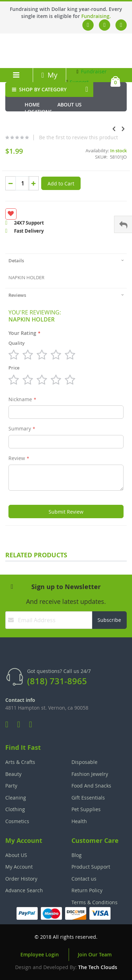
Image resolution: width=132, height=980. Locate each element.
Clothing (15, 809)
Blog (77, 855)
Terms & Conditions (95, 902)
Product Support (91, 867)
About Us (70, 105)
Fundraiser (92, 71)
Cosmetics (17, 821)
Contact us (84, 879)
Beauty (13, 774)
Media (73, 119)
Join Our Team (95, 954)
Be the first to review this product (78, 137)
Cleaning (16, 798)
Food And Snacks (91, 786)
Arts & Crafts (20, 762)
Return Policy (87, 890)
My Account (49, 80)
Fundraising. (96, 16)
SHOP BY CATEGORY (39, 89)
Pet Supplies (86, 809)
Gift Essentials (88, 798)
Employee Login (40, 954)
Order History (21, 879)
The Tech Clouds (98, 967)
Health (79, 821)
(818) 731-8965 (57, 681)
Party (11, 786)
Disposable (84, 762)
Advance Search (24, 890)
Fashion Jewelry (90, 774)
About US (16, 855)
